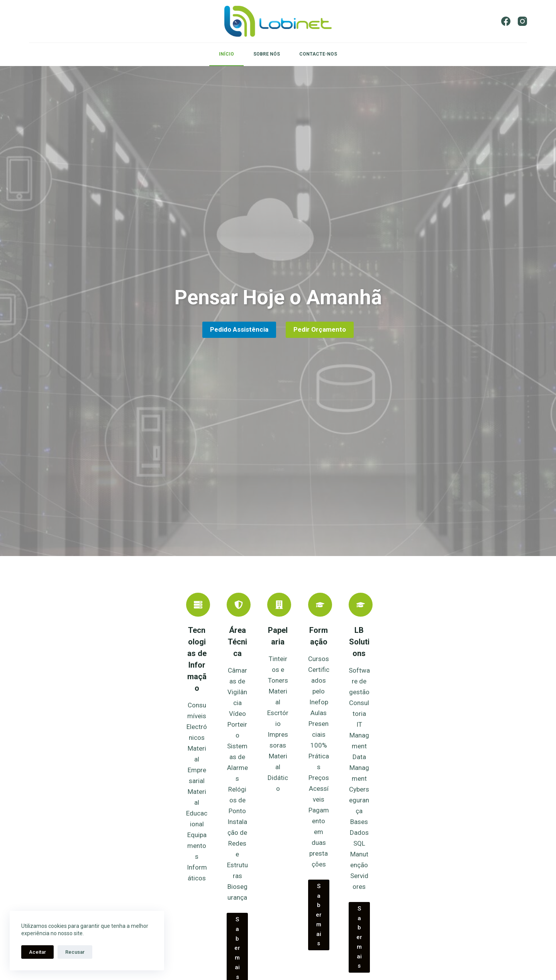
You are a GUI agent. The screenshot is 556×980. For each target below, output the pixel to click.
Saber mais (178, 884)
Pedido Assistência (239, 331)
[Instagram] (522, 21)
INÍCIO (226, 54)
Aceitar (37, 952)
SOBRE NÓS (267, 54)
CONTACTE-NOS (318, 54)
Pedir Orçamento (320, 331)
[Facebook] (506, 21)
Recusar (75, 952)
